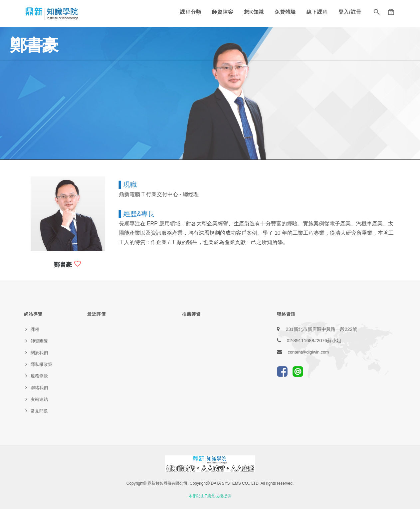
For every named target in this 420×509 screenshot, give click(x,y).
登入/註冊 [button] (350, 12)
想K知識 (254, 12)
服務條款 (39, 376)
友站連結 (39, 399)
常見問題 (39, 411)
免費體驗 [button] (285, 12)
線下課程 (317, 12)
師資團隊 (39, 341)
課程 (35, 329)
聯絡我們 (39, 388)
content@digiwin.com (308, 352)
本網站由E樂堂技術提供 (210, 496)
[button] (377, 13)
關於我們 (39, 353)
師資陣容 (223, 12)
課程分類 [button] (191, 12)
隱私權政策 (41, 364)
